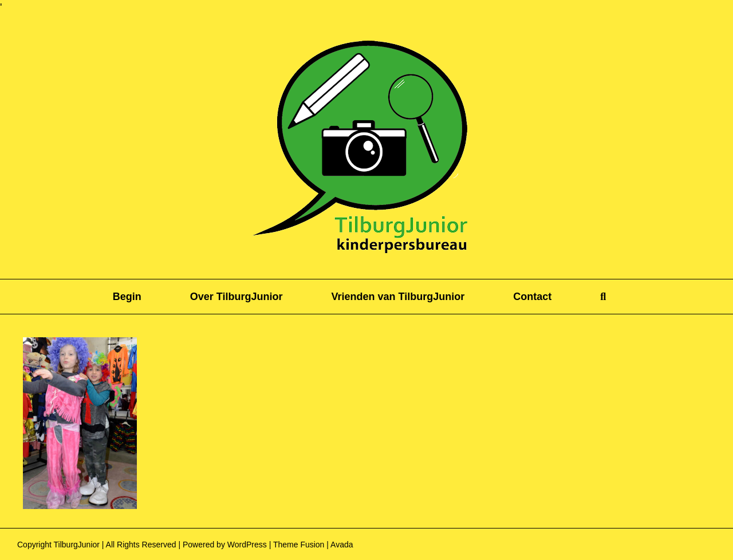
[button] (603, 297)
